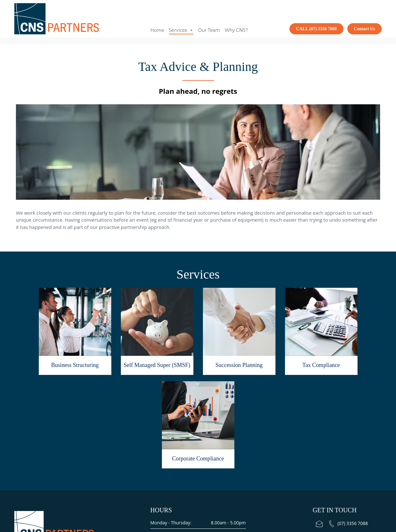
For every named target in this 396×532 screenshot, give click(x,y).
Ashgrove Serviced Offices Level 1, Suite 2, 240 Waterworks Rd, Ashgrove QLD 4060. (347, 447)
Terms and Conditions (186, 468)
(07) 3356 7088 (349, 423)
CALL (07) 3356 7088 (316, 29)
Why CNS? (236, 30)
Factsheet (223, 468)
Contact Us (365, 29)
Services (181, 30)
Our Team (209, 30)
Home (157, 30)
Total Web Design (209, 487)
